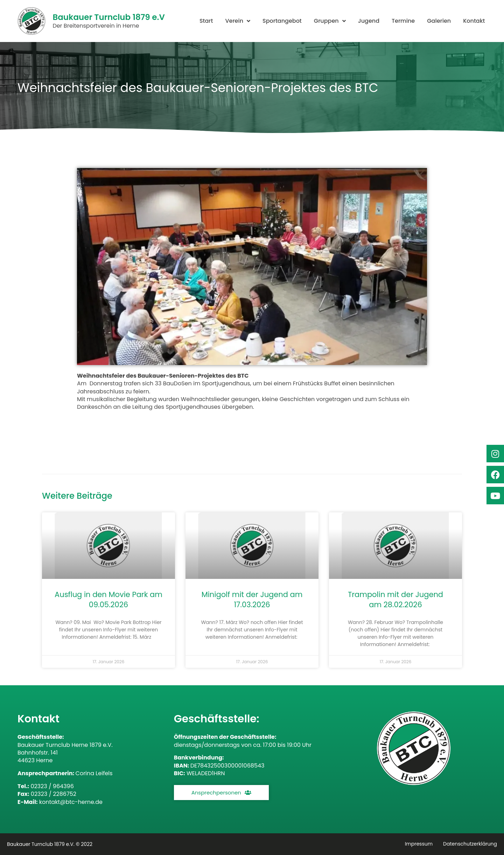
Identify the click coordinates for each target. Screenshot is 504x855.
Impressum (419, 844)
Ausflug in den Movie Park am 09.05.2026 (108, 600)
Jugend (369, 21)
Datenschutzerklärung (470, 844)
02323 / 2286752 (54, 794)
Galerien (439, 21)
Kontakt (474, 21)
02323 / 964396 (52, 786)
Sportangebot (282, 21)
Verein (238, 21)
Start (206, 21)
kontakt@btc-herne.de (71, 802)
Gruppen (330, 21)
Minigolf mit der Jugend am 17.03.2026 (252, 600)
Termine (403, 21)
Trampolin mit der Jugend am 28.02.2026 (395, 600)
